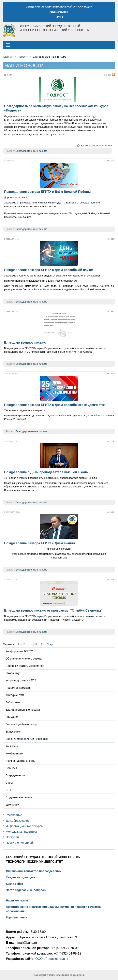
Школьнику (13, 673)
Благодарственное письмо (25, 342)
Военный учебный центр (21, 724)
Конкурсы (12, 746)
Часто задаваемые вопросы (26, 890)
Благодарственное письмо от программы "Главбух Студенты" (53, 610)
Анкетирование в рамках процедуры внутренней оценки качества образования (53, 909)
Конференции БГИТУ (19, 651)
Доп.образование (18, 820)
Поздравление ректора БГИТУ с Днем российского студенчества (55, 405)
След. (50, 644)
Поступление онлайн (20, 843)
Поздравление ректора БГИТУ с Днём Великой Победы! (48, 192)
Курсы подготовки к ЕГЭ (21, 680)
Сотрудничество (16, 775)
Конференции (14, 753)
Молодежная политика (21, 832)
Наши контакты (17, 900)
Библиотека (13, 702)
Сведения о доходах (21, 877)
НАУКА (59, 17)
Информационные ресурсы (24, 826)
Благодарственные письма (31, 151)
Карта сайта (14, 884)
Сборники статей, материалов (25, 666)
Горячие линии (17, 917)
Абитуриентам (15, 695)
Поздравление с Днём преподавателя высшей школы (46, 472)
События (11, 768)
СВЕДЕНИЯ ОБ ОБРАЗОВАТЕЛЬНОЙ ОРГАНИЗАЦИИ (59, 7)
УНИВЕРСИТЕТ (59, 12)
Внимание (12, 717)
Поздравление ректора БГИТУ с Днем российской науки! (49, 270)
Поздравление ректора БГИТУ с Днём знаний (39, 543)
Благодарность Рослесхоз (96, 146)
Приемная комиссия (18, 688)
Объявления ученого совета (24, 659)
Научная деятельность (20, 761)
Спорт (9, 783)
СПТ (8, 790)
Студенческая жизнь (19, 797)
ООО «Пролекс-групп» (52, 959)
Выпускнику (13, 732)
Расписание (14, 815)
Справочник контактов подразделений (34, 871)
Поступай (12, 837)
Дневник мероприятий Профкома (27, 739)
